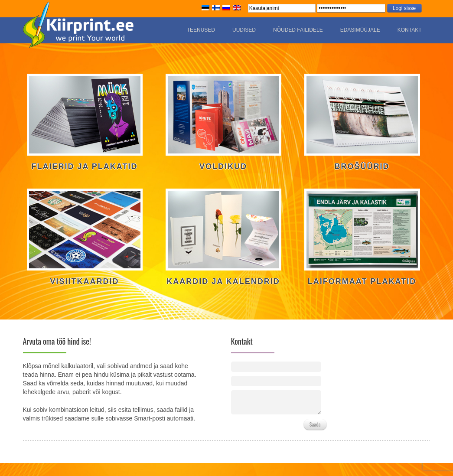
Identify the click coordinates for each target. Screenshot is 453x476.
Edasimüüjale (360, 30)
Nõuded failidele (298, 30)
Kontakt (410, 30)
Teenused (201, 30)
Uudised (244, 30)
